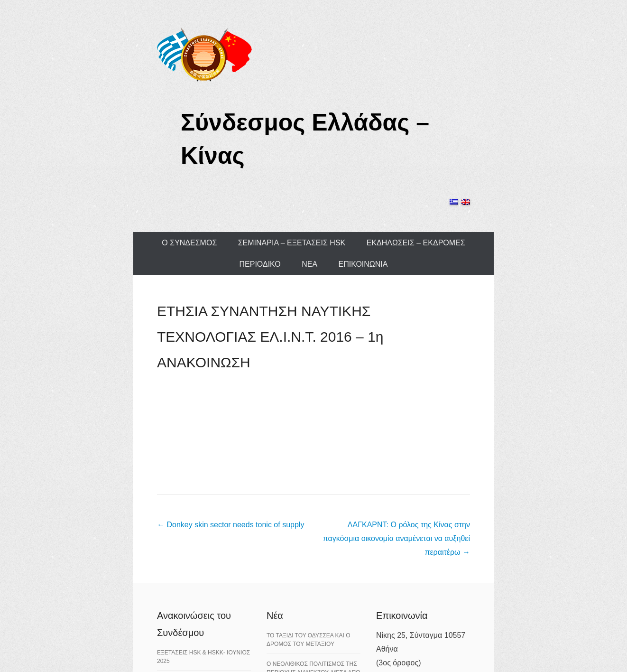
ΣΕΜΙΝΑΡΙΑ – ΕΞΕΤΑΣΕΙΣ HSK (292, 243)
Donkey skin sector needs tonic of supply (231, 525)
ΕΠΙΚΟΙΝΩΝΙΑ (363, 264)
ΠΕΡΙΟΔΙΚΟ (260, 264)
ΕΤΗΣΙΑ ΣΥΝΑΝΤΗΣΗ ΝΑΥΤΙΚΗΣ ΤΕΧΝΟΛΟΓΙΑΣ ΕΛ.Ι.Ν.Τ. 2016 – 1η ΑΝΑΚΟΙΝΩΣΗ (270, 337)
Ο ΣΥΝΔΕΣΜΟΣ (189, 243)
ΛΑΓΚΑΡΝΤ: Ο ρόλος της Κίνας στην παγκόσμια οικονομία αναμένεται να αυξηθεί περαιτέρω (396, 538)
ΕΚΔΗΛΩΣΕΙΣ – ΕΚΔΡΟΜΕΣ (416, 243)
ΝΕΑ (309, 264)
